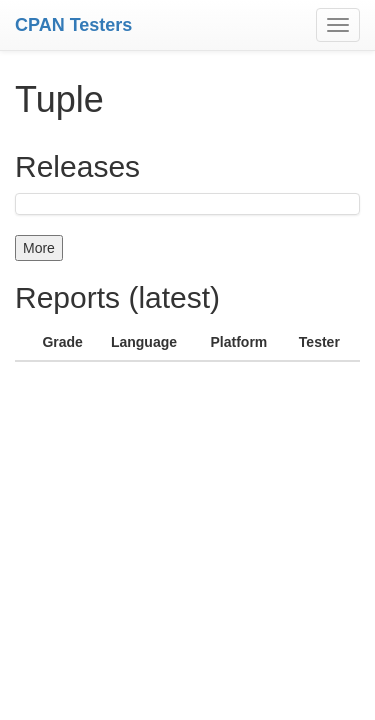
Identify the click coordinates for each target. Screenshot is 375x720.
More (39, 248)
